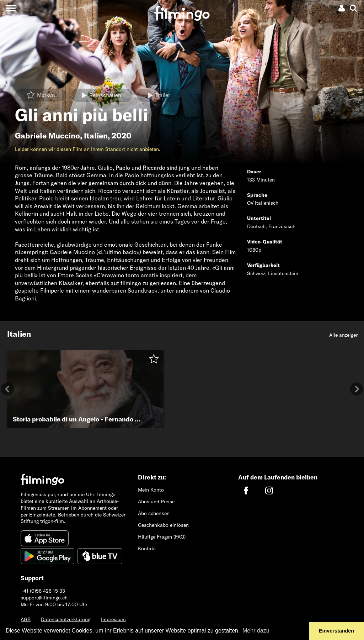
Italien (96, 136)
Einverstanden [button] (336, 631)
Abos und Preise (156, 502)
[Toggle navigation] (10, 8)
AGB (26, 619)
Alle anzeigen (344, 335)
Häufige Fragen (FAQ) (162, 537)
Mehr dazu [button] (256, 631)
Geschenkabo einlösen (163, 525)
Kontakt (147, 549)
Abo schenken (154, 513)
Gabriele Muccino (47, 136)
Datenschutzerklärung (66, 619)
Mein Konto (151, 490)
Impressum (113, 619)
